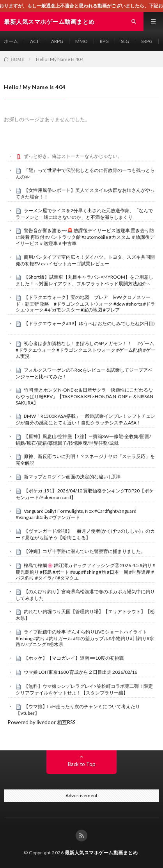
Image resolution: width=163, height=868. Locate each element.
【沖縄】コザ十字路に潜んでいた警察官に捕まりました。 (85, 551)
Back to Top (82, 764)
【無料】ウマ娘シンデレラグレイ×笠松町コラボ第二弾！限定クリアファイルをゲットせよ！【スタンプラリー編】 (84, 689)
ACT (35, 41)
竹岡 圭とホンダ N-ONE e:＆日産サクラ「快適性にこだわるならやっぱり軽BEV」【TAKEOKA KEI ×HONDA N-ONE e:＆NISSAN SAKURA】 (84, 396)
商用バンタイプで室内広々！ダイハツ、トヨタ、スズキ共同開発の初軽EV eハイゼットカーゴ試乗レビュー (85, 260)
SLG (125, 41)
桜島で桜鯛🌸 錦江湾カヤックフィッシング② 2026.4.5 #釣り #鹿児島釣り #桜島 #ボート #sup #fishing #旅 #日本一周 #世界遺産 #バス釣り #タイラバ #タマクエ (85, 572)
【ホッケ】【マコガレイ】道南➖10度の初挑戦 (74, 658)
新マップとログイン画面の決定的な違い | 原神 (72, 477)
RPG (104, 41)
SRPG (147, 41)
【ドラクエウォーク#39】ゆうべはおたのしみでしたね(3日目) (89, 323)
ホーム (11, 41)
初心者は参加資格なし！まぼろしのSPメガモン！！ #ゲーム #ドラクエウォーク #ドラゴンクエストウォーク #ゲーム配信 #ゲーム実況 (85, 350)
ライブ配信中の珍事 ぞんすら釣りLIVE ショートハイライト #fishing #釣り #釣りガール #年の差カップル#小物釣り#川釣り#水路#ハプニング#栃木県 (85, 638)
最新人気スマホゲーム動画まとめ (101, 853)
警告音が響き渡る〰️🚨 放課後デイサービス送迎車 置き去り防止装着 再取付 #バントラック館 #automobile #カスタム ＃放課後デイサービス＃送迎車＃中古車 (85, 237)
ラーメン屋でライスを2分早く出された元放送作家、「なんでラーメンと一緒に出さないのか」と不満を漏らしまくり (84, 214)
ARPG (57, 41)
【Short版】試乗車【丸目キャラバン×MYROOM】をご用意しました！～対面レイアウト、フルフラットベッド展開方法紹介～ (84, 280)
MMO (81, 41)
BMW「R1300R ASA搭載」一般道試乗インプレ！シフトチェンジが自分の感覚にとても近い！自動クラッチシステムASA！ (85, 419)
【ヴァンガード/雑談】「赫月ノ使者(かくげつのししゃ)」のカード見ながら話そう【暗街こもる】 (85, 534)
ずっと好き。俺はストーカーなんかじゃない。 (73, 156)
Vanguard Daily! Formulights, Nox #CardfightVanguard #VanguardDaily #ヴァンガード (76, 514)
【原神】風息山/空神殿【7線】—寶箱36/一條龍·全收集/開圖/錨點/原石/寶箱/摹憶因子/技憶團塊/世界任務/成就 (83, 440)
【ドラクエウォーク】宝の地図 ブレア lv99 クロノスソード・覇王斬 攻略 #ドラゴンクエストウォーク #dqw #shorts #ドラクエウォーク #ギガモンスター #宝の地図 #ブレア (85, 304)
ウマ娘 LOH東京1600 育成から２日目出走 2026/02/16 (81, 672)
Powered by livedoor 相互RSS (42, 722)
